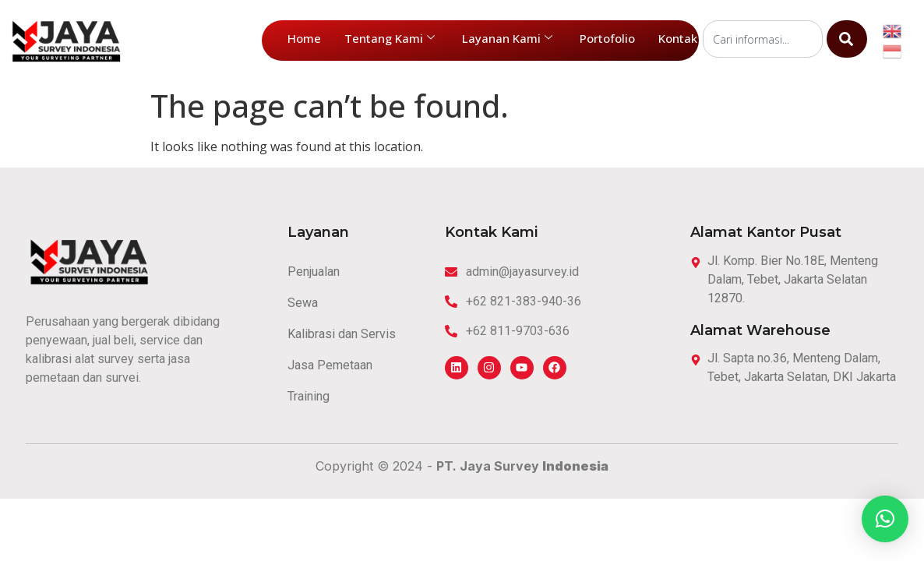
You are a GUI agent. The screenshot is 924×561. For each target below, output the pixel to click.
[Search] (847, 39)
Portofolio (607, 38)
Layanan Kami (507, 38)
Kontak (678, 38)
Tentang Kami (390, 38)
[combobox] (763, 39)
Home (304, 38)
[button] (885, 519)
